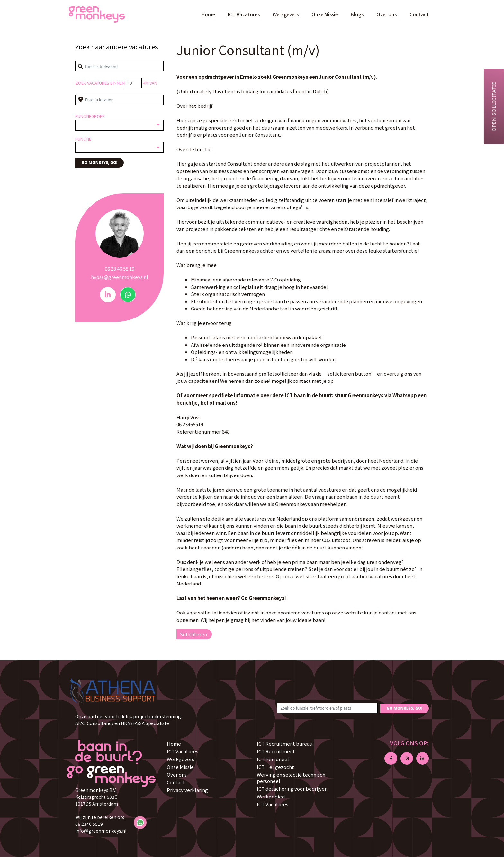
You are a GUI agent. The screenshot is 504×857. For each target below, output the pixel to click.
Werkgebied (271, 796)
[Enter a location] (119, 100)
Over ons (387, 14)
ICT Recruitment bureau (285, 744)
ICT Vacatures (244, 14)
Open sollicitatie (494, 106)
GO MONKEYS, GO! (99, 163)
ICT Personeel (273, 759)
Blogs (357, 14)
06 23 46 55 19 (120, 268)
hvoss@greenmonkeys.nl (120, 277)
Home (208, 14)
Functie (83, 139)
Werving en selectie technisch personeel (291, 778)
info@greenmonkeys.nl (101, 831)
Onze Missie (325, 14)
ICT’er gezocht (275, 767)
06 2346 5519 (89, 824)
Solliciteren (193, 634)
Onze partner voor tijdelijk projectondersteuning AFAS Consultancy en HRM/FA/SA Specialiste (128, 720)
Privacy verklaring (187, 790)
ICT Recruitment (276, 751)
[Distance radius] (134, 83)
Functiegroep (90, 116)
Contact (419, 14)
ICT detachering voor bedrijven (292, 789)
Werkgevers (286, 14)
